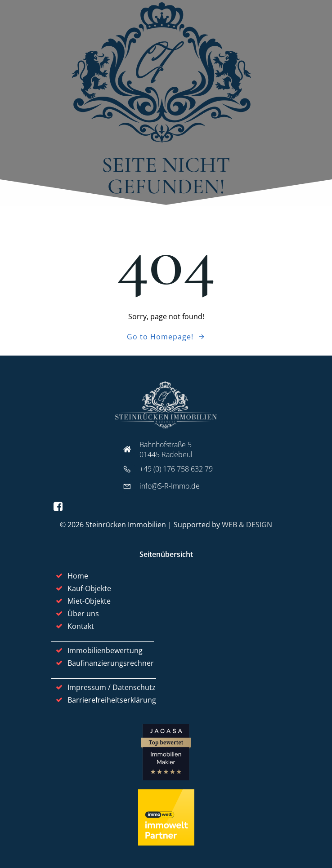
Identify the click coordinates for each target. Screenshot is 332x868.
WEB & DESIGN (247, 525)
